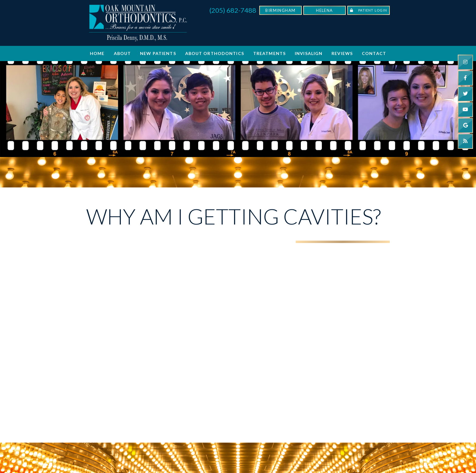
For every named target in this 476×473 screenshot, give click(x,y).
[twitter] (465, 94)
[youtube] (465, 110)
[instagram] (465, 62)
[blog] (465, 141)
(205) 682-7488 (233, 10)
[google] (465, 125)
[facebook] (465, 78)
